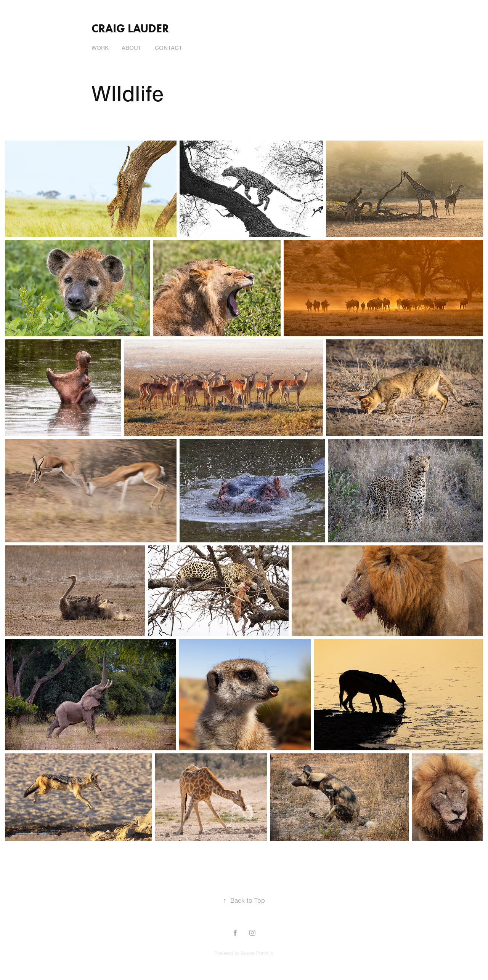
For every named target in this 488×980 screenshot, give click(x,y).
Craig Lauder (130, 28)
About (132, 48)
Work (100, 48)
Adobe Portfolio (257, 953)
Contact (169, 48)
